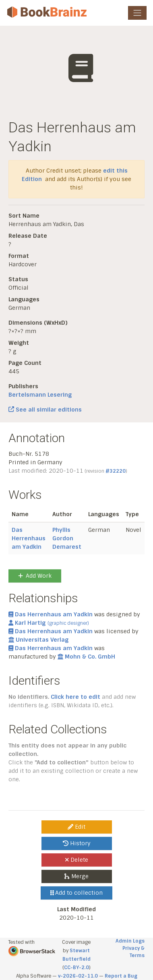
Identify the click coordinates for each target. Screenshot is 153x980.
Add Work (35, 576)
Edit (76, 827)
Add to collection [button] (77, 893)
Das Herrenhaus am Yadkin (29, 538)
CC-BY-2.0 (76, 968)
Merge (76, 876)
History (77, 843)
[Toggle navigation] (137, 13)
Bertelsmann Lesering (40, 395)
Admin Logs (130, 941)
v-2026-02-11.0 (78, 976)
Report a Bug (121, 976)
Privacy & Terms (133, 952)
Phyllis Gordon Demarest (67, 538)
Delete (77, 860)
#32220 (116, 471)
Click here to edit (75, 697)
